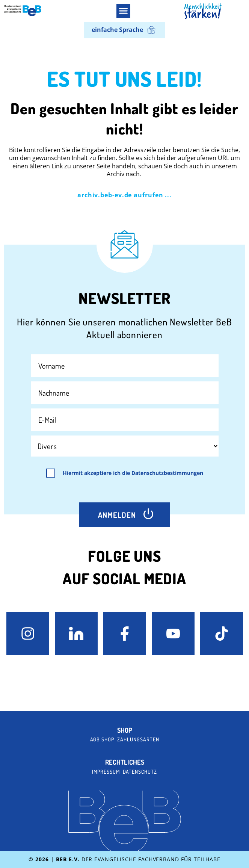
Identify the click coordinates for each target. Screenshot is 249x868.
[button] (124, 11)
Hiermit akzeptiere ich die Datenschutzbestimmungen (133, 473)
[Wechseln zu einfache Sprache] (125, 30)
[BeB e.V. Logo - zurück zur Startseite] (23, 11)
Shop (125, 730)
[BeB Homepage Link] (203, 11)
